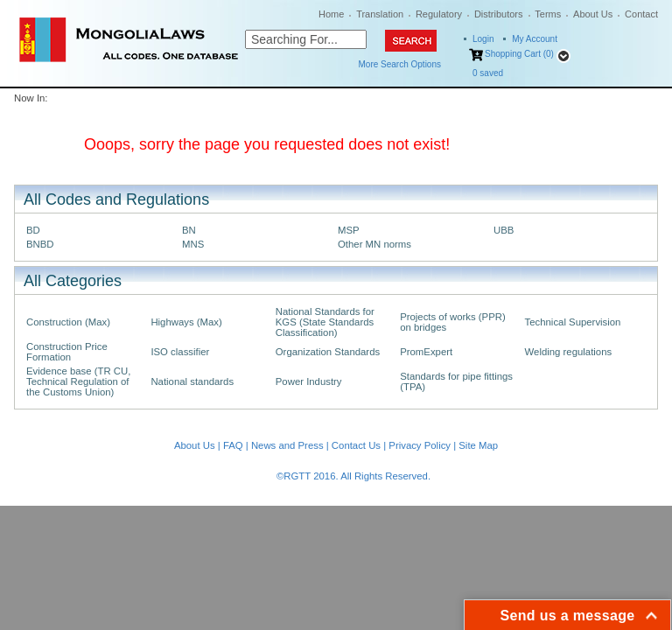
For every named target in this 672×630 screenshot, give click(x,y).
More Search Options (400, 64)
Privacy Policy (420, 445)
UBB (504, 230)
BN (189, 230)
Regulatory (439, 14)
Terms (548, 14)
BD (33, 230)
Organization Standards (328, 352)
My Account (535, 39)
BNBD (40, 244)
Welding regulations (569, 352)
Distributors (499, 14)
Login (483, 39)
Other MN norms (374, 244)
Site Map (478, 445)
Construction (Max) (68, 322)
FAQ (233, 445)
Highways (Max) (186, 322)
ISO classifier (180, 352)
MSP (349, 230)
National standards (192, 381)
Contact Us (356, 445)
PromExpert (426, 352)
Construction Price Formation (67, 352)
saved (488, 73)
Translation (380, 14)
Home (331, 14)
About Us (593, 14)
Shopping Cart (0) (519, 54)
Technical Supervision (573, 322)
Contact (641, 14)
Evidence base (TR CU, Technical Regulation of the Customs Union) (78, 381)
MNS (193, 244)
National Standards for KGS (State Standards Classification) (325, 322)
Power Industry (309, 381)
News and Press (287, 445)
